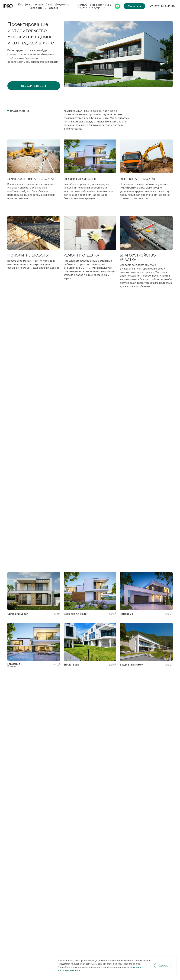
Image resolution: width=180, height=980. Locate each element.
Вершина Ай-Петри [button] (76, 614)
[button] (34, 86)
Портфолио (25, 4)
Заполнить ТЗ (38, 8)
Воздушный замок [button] (131, 665)
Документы (62, 4)
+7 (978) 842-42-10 (162, 6)
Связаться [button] (134, 6)
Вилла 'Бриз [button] (71, 665)
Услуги (39, 4)
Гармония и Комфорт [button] (15, 665)
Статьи (53, 8)
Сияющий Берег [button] (18, 614)
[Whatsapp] (117, 6)
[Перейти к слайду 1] (118, 82)
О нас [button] (49, 4)
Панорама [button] (126, 614)
